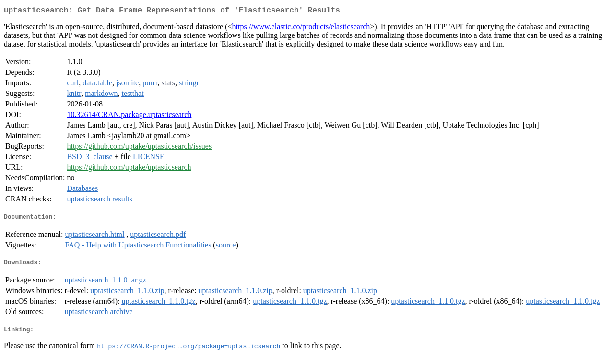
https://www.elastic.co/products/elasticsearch (301, 29)
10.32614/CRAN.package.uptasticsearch (129, 116)
